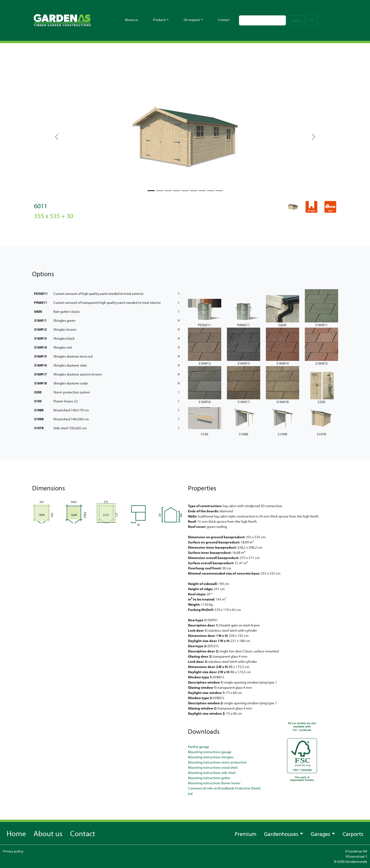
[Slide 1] (160, 191)
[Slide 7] (211, 191)
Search (296, 21)
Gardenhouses (281, 834)
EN (312, 21)
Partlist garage (199, 747)
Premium (246, 834)
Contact (224, 20)
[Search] (262, 20)
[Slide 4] (185, 191)
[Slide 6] (202, 191)
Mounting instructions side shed (212, 773)
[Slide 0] (151, 191)
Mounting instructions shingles (211, 757)
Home (16, 833)
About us (131, 20)
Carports (353, 834)
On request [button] (192, 20)
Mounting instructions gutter (209, 778)
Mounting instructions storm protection (217, 762)
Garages (321, 834)
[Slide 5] (194, 191)
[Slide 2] (168, 191)
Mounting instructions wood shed (213, 767)
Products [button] (159, 20)
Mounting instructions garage (210, 752)
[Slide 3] (177, 191)
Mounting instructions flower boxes (214, 783)
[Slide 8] (219, 191)
